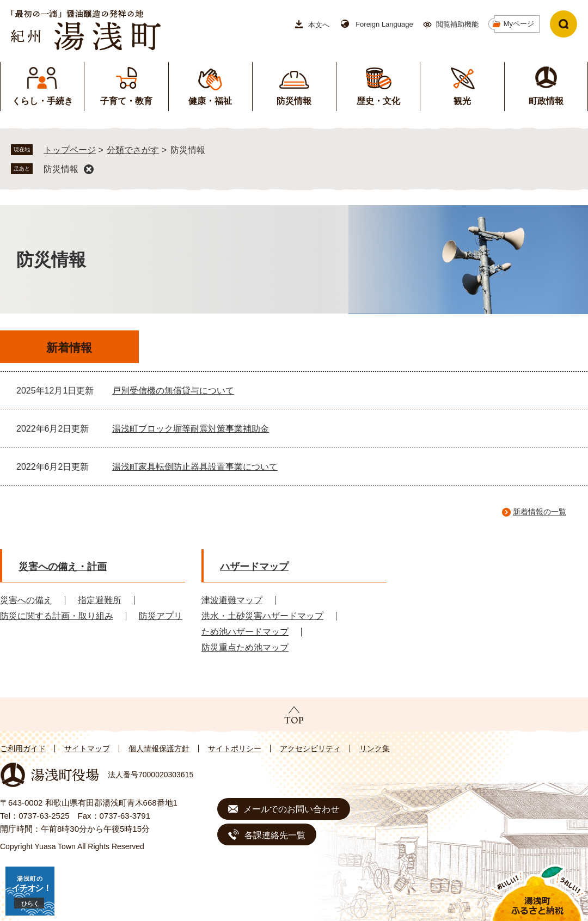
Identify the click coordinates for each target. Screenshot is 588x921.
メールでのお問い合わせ (291, 809)
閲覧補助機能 (457, 24)
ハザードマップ (254, 567)
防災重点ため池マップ (245, 647)
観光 (462, 101)
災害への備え (26, 600)
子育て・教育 (126, 101)
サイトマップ (87, 748)
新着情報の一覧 (540, 512)
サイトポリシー (235, 748)
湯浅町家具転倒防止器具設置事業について (195, 467)
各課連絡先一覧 (275, 835)
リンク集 (375, 748)
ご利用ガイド (23, 748)
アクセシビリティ (310, 748)
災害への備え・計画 (63, 567)
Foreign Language (384, 24)
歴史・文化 (378, 101)
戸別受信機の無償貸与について (173, 391)
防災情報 (294, 101)
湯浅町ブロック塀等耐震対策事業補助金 (191, 429)
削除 (89, 169)
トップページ (70, 150)
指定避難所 (100, 600)
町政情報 (546, 101)
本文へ (319, 25)
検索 (563, 24)
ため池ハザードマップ (245, 632)
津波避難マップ (232, 600)
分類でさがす (133, 150)
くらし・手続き (42, 101)
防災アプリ (161, 616)
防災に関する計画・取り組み (57, 616)
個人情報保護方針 (159, 748)
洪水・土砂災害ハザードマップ (262, 616)
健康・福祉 (210, 101)
